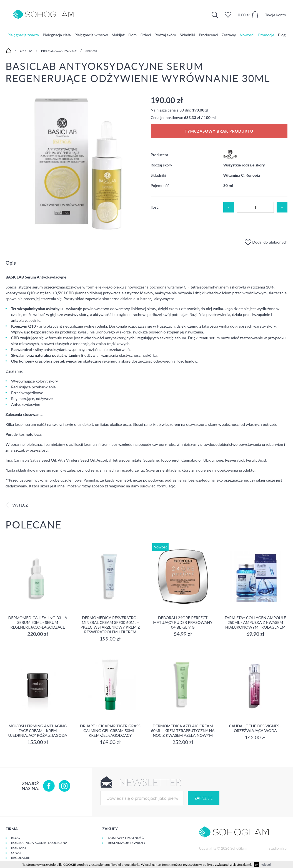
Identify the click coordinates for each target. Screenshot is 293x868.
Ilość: (155, 207)
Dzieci (146, 35)
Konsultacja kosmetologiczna (39, 843)
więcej (266, 865)
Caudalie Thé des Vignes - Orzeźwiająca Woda (255, 728)
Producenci (208, 35)
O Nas (16, 853)
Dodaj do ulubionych (266, 242)
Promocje (266, 35)
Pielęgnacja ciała (57, 35)
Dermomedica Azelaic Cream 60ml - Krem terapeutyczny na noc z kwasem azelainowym (183, 731)
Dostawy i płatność (126, 838)
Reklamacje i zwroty (127, 843)
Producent (160, 155)
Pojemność (160, 185)
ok (256, 865)
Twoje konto (276, 15)
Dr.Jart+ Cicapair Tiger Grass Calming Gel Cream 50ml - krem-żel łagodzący (110, 731)
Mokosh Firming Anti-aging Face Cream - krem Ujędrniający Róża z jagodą (38, 731)
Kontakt (19, 848)
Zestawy (229, 35)
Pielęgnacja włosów (91, 35)
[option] (74, 164)
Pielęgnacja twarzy (23, 35)
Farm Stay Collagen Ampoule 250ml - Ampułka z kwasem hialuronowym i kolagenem (255, 622)
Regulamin (21, 858)
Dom (132, 35)
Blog (282, 35)
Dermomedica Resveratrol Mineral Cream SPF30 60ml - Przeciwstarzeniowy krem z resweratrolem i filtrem (110, 625)
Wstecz (17, 505)
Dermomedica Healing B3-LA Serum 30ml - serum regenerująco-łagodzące (38, 622)
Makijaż (118, 35)
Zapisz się (204, 798)
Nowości (247, 35)
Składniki (187, 35)
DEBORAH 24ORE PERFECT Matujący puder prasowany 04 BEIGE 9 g (183, 622)
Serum (91, 51)
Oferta (26, 51)
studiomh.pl (278, 848)
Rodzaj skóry (165, 35)
